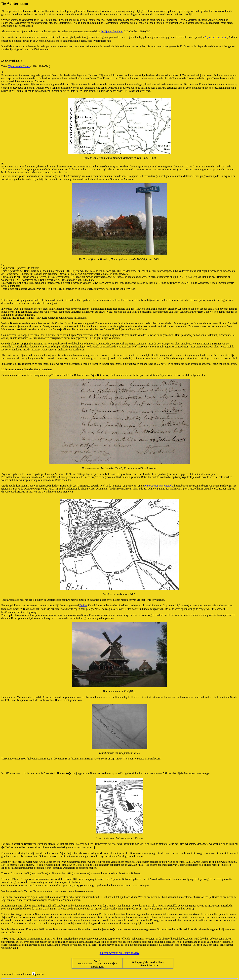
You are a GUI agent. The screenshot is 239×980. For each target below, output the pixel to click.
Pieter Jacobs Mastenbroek (159, 486)
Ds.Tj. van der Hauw (112, 31)
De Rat (83, 605)
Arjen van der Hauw (215, 37)
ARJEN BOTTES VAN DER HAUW (119, 953)
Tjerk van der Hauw (19, 66)
